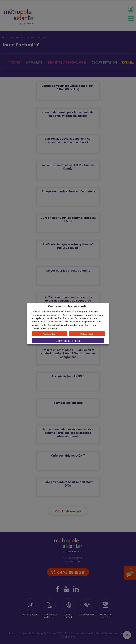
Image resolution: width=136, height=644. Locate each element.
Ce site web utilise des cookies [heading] (68, 306)
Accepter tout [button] (49, 334)
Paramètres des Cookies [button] (68, 341)
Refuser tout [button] (87, 334)
